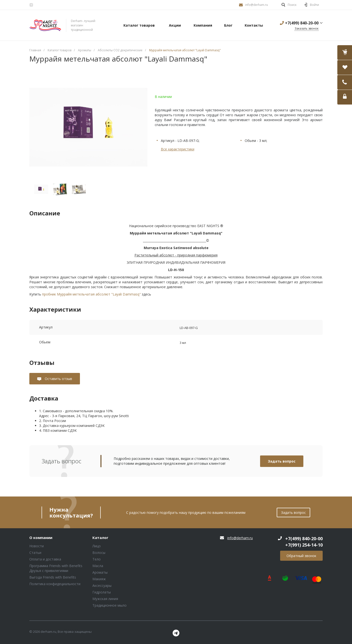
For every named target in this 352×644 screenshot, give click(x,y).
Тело (97, 559)
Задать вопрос (282, 461)
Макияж (99, 579)
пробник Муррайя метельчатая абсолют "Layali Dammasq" (91, 294)
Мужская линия (105, 599)
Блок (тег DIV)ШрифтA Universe (45, 25)
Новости (37, 546)
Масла (98, 566)
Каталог (100, 538)
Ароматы (100, 572)
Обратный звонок (301, 556)
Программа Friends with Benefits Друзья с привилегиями (56, 568)
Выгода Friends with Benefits (53, 577)
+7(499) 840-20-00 (302, 23)
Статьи (35, 553)
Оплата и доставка (45, 559)
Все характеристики (178, 149)
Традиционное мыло (110, 605)
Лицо (97, 546)
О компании (41, 538)
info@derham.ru (257, 5)
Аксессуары (102, 586)
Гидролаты (102, 592)
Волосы (99, 553)
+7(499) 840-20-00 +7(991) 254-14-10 (304, 542)
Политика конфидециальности (55, 584)
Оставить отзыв (58, 379)
